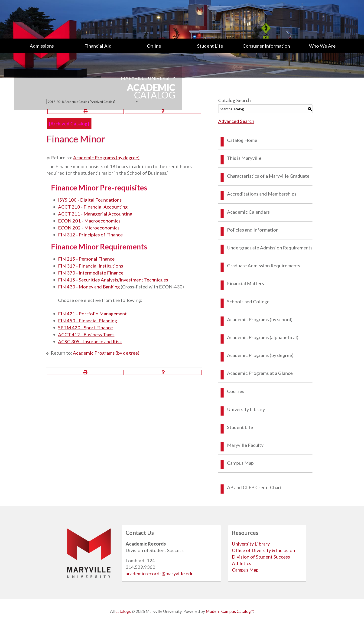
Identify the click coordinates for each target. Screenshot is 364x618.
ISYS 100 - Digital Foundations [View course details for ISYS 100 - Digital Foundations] (90, 200)
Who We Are (322, 46)
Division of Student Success (261, 557)
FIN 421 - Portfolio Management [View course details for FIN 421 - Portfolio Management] (92, 314)
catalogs (123, 611)
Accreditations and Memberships (262, 194)
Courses (236, 391)
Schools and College (248, 301)
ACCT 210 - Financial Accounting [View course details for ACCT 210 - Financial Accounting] (93, 207)
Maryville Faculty (245, 445)
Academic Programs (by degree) (106, 157)
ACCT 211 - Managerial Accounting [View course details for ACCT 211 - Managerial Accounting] (95, 214)
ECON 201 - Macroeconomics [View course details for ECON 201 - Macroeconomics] (89, 221)
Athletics (242, 563)
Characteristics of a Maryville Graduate (268, 176)
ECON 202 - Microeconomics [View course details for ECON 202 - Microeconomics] (89, 228)
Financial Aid (98, 46)
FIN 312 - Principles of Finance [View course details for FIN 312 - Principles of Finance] (90, 235)
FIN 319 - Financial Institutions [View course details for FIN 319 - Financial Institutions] (91, 266)
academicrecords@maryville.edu (160, 573)
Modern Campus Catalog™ (229, 611)
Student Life (210, 46)
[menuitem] (42, 46)
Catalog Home (242, 140)
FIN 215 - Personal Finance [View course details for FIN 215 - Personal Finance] (86, 259)
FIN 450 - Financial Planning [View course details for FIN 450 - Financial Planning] (88, 320)
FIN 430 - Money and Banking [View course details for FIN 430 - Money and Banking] (89, 287)
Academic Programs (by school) (260, 319)
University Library (246, 409)
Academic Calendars (248, 212)
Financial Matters (245, 283)
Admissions (42, 46)
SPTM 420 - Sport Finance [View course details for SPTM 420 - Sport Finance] (85, 327)
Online (154, 46)
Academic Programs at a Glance (260, 373)
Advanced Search (236, 121)
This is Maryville (244, 158)
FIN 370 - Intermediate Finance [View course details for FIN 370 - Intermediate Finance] (91, 273)
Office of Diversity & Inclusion (263, 550)
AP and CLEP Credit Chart (254, 487)
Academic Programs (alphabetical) (263, 337)
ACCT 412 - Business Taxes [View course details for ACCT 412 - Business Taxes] (86, 334)
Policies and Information (253, 230)
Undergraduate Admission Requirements (270, 248)
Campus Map (240, 463)
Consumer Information (266, 46)
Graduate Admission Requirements (264, 265)
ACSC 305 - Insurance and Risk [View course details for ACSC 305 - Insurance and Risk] (90, 341)
